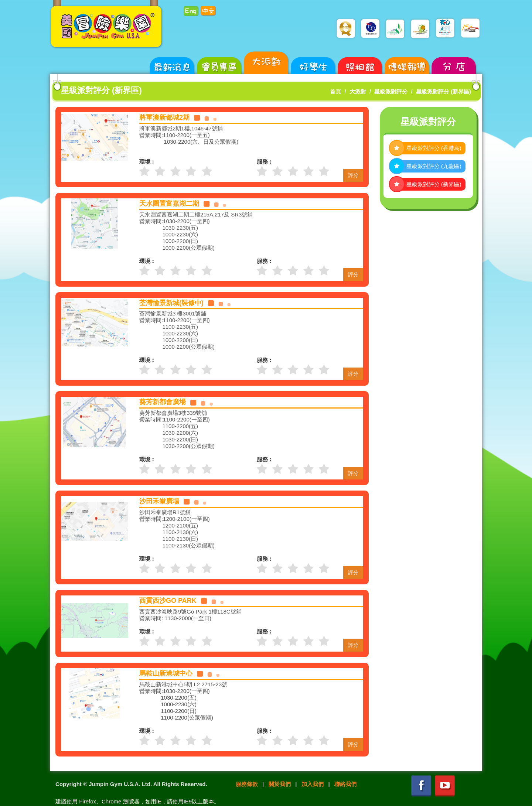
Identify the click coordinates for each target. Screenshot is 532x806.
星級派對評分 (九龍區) (434, 166)
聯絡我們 (345, 784)
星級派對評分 (391, 91)
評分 (353, 175)
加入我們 (313, 784)
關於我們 (280, 784)
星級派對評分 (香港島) (434, 148)
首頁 (335, 91)
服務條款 (247, 784)
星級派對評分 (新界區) (444, 91)
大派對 (358, 91)
